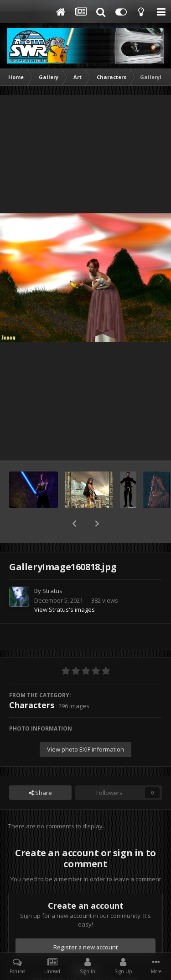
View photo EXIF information (85, 726)
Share (40, 769)
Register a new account (86, 923)
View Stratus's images (65, 586)
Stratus (52, 567)
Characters (32, 681)
